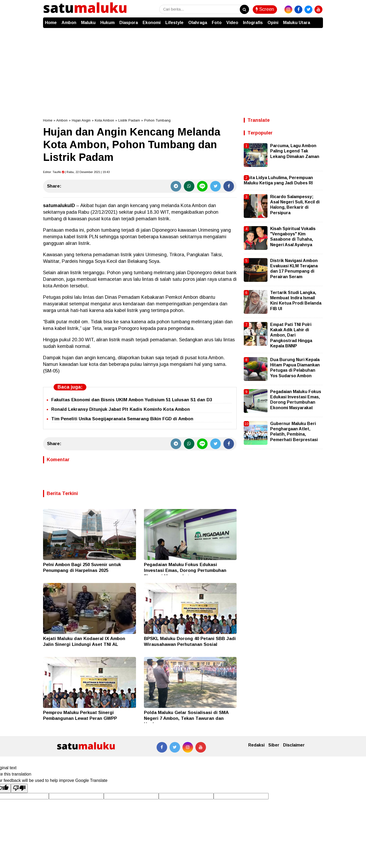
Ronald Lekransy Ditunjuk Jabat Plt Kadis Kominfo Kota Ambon (121, 409)
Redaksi (256, 745)
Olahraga (198, 23)
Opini (273, 23)
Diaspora (129, 23)
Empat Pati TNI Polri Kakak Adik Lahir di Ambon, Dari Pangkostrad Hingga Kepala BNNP (291, 335)
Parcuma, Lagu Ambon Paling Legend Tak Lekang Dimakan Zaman (295, 151)
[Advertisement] (183, 68)
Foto (217, 23)
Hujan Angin (81, 120)
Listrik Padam (129, 120)
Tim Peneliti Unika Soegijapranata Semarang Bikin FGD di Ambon (122, 419)
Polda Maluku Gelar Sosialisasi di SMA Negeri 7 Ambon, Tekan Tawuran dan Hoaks (186, 718)
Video (232, 23)
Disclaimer (294, 745)
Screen (265, 9)
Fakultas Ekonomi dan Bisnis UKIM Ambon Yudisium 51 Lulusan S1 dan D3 (132, 400)
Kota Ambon (104, 120)
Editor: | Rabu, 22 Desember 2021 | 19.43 (76, 172)
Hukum (107, 23)
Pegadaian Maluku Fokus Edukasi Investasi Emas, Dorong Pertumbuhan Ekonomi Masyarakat (185, 570)
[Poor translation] (19, 788)
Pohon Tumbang (157, 120)
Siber (274, 745)
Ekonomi (152, 23)
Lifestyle (174, 23)
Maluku (88, 23)
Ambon (69, 23)
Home (51, 23)
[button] (318, 20)
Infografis (253, 23)
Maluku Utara (297, 23)
